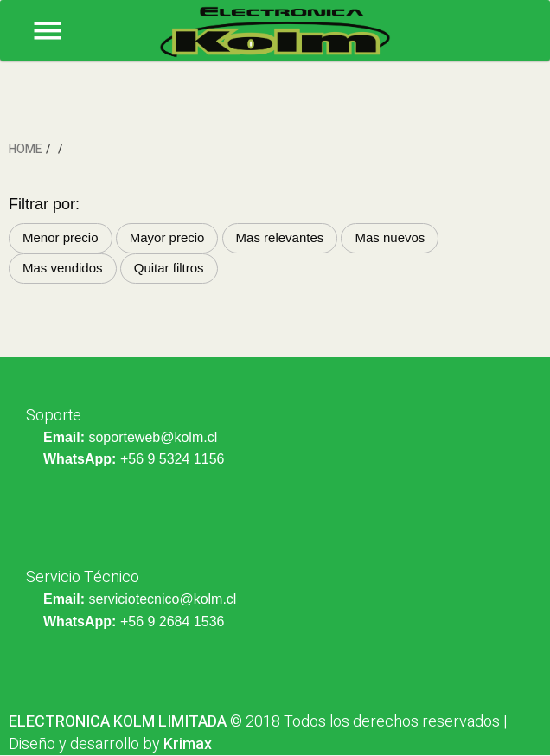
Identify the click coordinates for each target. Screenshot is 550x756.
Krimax (188, 744)
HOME (26, 149)
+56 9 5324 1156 (173, 459)
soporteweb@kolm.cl (153, 437)
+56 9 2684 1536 (173, 621)
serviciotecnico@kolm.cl (162, 599)
